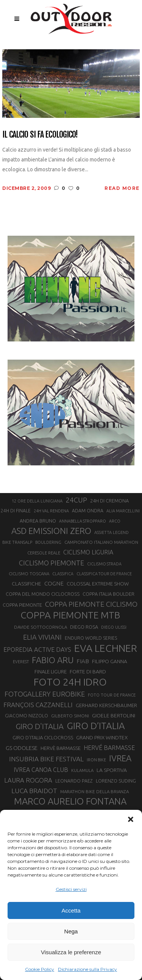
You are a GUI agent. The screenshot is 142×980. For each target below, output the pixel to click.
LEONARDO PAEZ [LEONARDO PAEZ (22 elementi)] (74, 781)
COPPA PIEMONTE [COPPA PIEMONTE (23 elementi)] (22, 605)
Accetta (71, 910)
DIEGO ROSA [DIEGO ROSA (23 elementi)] (84, 627)
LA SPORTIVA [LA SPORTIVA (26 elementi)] (112, 770)
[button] (131, 819)
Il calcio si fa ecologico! (40, 134)
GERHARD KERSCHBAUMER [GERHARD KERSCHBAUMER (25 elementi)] (106, 705)
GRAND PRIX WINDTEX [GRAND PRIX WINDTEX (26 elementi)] (102, 737)
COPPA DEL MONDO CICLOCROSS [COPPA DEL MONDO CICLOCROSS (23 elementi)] (43, 594)
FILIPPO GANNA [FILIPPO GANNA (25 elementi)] (110, 661)
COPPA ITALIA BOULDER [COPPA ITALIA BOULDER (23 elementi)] (108, 594)
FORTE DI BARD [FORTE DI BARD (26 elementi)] (88, 672)
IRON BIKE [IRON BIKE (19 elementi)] (96, 760)
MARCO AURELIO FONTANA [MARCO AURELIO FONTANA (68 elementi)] (70, 802)
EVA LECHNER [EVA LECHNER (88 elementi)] (106, 648)
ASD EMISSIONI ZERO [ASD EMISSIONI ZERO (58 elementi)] (51, 531)
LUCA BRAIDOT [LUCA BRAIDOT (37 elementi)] (34, 791)
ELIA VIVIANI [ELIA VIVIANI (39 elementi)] (42, 637)
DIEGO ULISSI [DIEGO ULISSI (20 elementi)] (114, 627)
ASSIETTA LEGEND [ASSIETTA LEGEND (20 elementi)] (112, 532)
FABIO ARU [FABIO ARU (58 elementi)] (53, 660)
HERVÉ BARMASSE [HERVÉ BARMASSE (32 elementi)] (109, 748)
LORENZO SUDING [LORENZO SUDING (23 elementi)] (116, 781)
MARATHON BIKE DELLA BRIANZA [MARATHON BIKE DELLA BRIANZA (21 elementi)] (94, 791)
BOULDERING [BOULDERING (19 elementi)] (48, 542)
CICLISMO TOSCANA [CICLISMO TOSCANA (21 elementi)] (29, 574)
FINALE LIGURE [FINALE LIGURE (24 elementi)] (51, 672)
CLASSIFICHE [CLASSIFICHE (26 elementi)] (27, 584)
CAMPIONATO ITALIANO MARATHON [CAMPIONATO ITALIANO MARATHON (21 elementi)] (101, 542)
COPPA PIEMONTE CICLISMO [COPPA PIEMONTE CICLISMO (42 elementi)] (91, 604)
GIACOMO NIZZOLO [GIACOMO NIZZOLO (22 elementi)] (27, 716)
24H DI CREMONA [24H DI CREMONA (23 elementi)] (109, 501)
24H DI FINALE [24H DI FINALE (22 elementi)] (16, 511)
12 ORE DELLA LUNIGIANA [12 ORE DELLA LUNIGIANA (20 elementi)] (37, 501)
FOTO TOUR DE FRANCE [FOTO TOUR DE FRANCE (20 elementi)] (112, 695)
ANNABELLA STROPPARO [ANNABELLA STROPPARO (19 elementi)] (83, 521)
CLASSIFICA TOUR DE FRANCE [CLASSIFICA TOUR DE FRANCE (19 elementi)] (104, 574)
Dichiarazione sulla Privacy (87, 969)
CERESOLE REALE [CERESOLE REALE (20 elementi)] (44, 553)
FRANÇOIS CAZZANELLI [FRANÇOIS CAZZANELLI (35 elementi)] (38, 705)
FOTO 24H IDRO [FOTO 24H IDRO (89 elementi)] (70, 682)
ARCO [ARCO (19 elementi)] (115, 521)
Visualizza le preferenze (71, 952)
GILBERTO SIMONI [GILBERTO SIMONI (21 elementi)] (70, 716)
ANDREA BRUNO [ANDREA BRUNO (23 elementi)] (38, 521)
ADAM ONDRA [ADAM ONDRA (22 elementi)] (88, 511)
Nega (71, 931)
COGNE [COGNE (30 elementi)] (54, 583)
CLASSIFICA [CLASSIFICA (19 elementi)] (63, 574)
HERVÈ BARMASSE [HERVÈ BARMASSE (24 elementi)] (61, 748)
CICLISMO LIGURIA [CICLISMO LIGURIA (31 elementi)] (88, 552)
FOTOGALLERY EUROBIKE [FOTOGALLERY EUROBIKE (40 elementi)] (45, 694)
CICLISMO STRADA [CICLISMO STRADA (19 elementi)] (104, 564)
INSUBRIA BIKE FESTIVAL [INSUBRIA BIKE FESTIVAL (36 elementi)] (46, 759)
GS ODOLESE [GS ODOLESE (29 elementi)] (22, 748)
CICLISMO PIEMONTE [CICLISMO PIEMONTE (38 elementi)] (51, 563)
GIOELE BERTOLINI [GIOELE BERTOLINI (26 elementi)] (114, 715)
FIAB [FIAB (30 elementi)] (83, 661)
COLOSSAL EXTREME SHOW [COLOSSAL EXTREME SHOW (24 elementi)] (98, 584)
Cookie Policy (40, 969)
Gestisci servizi (71, 889)
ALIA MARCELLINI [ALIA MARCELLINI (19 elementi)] (123, 511)
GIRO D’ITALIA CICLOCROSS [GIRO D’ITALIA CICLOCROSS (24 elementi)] (43, 737)
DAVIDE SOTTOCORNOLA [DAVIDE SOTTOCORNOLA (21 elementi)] (41, 627)
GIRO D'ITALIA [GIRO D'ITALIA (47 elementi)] (40, 726)
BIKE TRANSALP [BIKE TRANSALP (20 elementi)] (17, 542)
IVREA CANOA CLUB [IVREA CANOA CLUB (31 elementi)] (41, 770)
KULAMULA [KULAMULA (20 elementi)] (82, 770)
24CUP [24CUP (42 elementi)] (76, 500)
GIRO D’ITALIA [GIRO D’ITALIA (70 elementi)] (96, 726)
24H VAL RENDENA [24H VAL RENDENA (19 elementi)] (51, 511)
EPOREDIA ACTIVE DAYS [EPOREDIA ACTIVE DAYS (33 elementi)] (37, 650)
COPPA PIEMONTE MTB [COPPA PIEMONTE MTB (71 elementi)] (70, 615)
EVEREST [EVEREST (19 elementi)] (21, 662)
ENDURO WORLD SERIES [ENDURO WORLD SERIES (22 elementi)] (91, 638)
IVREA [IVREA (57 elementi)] (120, 758)
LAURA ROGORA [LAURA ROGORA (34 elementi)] (28, 780)
